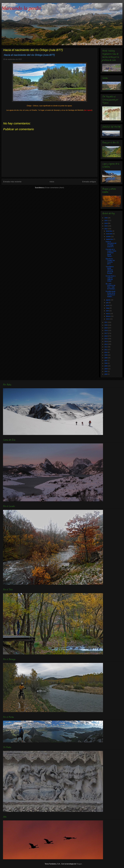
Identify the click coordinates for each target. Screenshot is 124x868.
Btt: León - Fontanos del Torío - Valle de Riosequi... (111, 286)
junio (108, 305)
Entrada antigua (89, 182)
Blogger (79, 864)
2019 (106, 328)
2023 (106, 226)
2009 (106, 355)
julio (107, 303)
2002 (106, 371)
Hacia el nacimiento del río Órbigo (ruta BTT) (111, 244)
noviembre (109, 234)
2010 (106, 352)
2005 (106, 366)
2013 (106, 344)
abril (107, 311)
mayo (108, 308)
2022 (106, 229)
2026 (106, 218)
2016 (106, 336)
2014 (106, 341)
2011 (106, 350)
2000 (106, 374)
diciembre (109, 231)
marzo (108, 314)
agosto (108, 300)
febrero (108, 316)
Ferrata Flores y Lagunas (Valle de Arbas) (111, 278)
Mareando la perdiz (21, 8)
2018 (106, 331)
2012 (106, 347)
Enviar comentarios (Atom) (55, 188)
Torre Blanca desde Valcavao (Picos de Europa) (110, 270)
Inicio (52, 182)
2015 (106, 339)
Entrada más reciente (12, 182)
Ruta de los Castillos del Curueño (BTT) (110, 261)
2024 (106, 223)
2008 (106, 358)
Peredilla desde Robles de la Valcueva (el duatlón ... (111, 294)
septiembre (110, 239)
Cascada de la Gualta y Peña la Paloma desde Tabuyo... (111, 253)
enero (108, 319)
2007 (106, 361)
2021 (106, 322)
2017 (106, 333)
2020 (106, 325)
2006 (106, 363)
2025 (106, 220)
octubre (109, 237)
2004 (106, 369)
